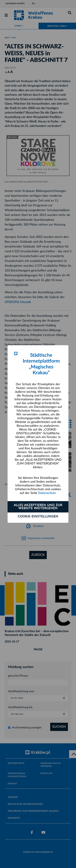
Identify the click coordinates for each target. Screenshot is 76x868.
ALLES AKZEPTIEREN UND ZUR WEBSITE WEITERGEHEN (38, 507)
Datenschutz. (47, 493)
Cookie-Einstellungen (38, 517)
